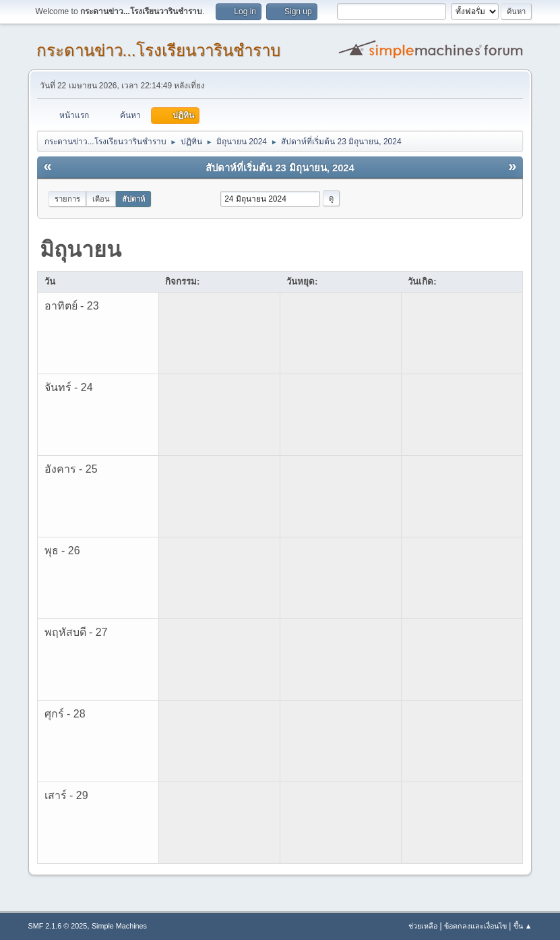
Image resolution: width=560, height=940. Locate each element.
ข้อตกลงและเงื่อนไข (475, 926)
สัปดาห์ (133, 199)
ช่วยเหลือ (423, 926)
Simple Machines (119, 926)
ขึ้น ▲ (523, 926)
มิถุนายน (81, 249)
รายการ (67, 199)
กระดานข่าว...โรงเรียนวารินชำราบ (158, 50)
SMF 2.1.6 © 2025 (58, 926)
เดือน (101, 199)
